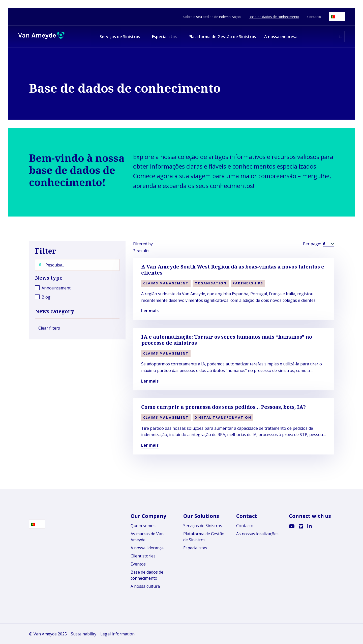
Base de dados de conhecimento (147, 575)
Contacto (245, 526)
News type (77, 278)
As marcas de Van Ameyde (147, 537)
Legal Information (117, 634)
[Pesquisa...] (77, 265)
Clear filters (52, 328)
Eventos (138, 564)
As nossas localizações (257, 534)
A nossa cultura (145, 586)
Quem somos (143, 526)
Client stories (143, 556)
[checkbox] (77, 288)
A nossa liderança (147, 548)
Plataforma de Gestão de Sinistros (204, 537)
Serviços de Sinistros (203, 526)
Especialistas (195, 548)
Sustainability (84, 634)
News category (77, 311)
